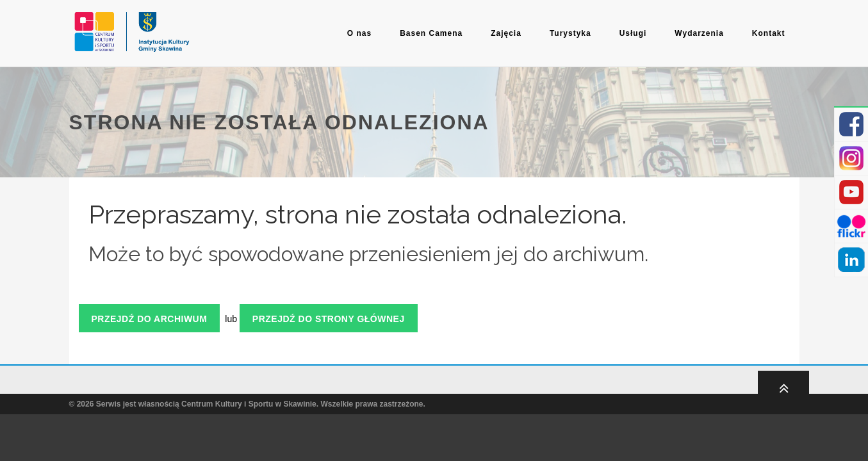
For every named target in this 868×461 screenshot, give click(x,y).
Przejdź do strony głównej (329, 319)
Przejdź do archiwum (150, 319)
